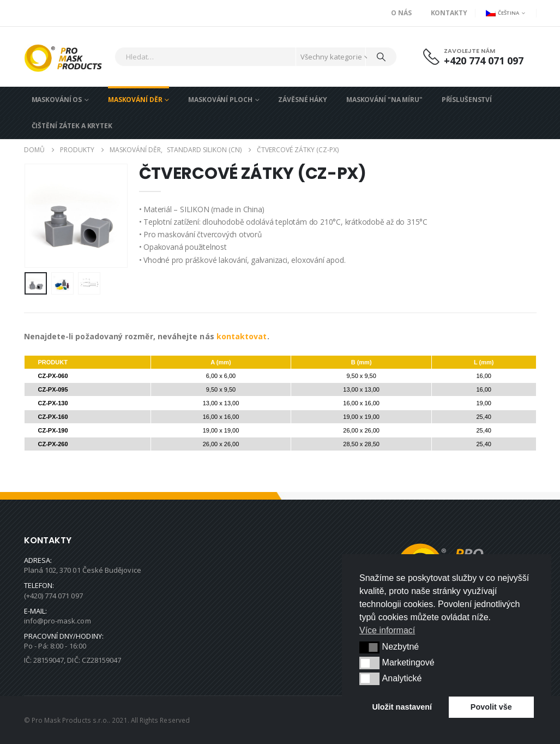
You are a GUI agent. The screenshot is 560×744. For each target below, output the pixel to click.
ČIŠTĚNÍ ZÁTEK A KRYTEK (72, 126)
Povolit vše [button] (491, 707)
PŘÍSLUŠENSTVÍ (467, 100)
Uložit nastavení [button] (402, 707)
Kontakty (449, 13)
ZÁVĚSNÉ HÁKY (303, 100)
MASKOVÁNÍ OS (57, 100)
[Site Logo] (67, 57)
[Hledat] (381, 57)
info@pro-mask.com (58, 621)
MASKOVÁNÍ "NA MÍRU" (384, 100)
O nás (401, 13)
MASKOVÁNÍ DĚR (135, 100)
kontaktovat (242, 336)
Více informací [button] (387, 630)
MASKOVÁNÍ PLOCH (220, 100)
